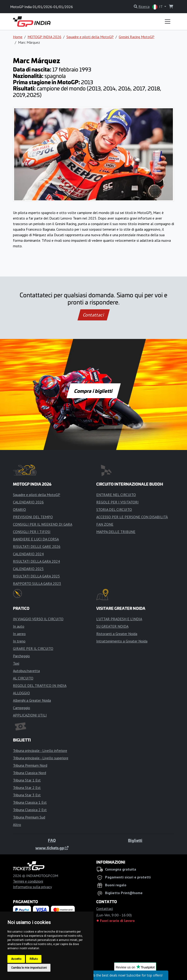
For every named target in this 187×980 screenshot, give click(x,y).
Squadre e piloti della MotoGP (90, 37)
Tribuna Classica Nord (30, 773)
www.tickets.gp (52, 848)
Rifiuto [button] (34, 959)
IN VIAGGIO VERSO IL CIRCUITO (38, 619)
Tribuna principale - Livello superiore (41, 758)
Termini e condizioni (28, 881)
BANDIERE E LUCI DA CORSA (36, 539)
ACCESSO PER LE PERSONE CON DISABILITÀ (132, 517)
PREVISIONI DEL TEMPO (33, 517)
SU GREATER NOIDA (112, 626)
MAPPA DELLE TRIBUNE (116, 532)
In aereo (19, 634)
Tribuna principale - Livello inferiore (40, 751)
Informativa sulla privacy (32, 887)
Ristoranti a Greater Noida (117, 634)
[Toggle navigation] (168, 22)
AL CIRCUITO (23, 678)
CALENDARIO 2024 (28, 554)
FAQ (52, 840)
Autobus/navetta (26, 671)
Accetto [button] (16, 959)
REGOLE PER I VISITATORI (117, 502)
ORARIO (19, 509)
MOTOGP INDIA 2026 (44, 37)
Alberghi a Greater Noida (32, 700)
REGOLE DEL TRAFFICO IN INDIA (40, 685)
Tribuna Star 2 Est (27, 788)
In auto (19, 626)
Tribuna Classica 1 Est (30, 802)
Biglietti (135, 840)
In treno (19, 641)
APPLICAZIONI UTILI (30, 715)
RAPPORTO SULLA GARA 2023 (37, 583)
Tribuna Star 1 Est (27, 780)
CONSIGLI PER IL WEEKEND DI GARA (43, 524)
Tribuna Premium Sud (29, 817)
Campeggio (22, 708)
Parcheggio (21, 656)
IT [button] (158, 7)
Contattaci (94, 315)
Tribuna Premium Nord (30, 765)
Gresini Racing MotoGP (137, 37)
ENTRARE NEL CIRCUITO (116, 495)
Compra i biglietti (94, 391)
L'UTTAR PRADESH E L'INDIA (119, 619)
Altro (17, 825)
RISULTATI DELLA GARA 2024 (36, 561)
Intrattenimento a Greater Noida (122, 641)
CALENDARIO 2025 (28, 569)
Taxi (16, 663)
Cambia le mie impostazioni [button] (29, 968)
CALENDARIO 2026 (28, 502)
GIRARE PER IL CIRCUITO (33, 648)
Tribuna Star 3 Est (27, 795)
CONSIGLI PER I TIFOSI (32, 532)
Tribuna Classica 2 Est (30, 810)
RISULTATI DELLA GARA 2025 (36, 576)
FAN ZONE (105, 524)
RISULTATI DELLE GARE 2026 (37, 546)
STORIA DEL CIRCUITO (114, 509)
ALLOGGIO (21, 693)
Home (18, 37)
